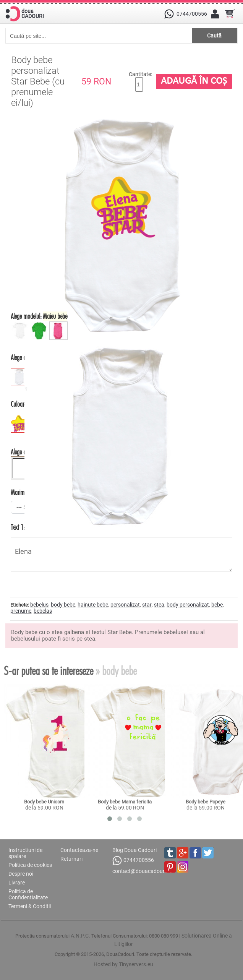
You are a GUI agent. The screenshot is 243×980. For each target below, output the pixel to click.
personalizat (125, 605)
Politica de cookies (30, 865)
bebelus (39, 605)
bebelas (43, 611)
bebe (217, 605)
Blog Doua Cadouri (134, 850)
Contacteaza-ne (79, 850)
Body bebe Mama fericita (125, 802)
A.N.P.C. (80, 936)
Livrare (17, 883)
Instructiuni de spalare (25, 853)
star (147, 605)
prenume (21, 611)
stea (159, 605)
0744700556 (133, 861)
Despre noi (21, 874)
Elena (122, 554)
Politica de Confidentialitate (28, 894)
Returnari (71, 859)
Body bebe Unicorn (44, 802)
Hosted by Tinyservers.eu (123, 964)
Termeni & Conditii (30, 906)
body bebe (63, 605)
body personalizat (188, 605)
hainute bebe (93, 605)
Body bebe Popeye (206, 802)
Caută (214, 36)
